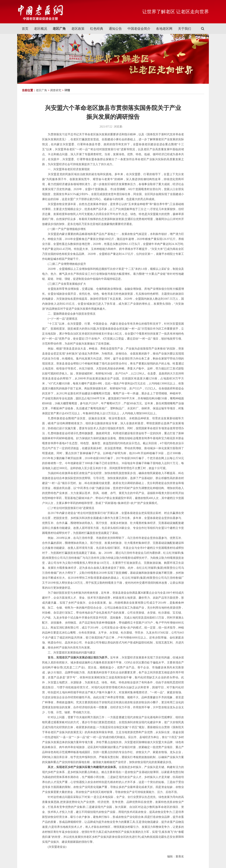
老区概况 (41, 29)
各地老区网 (164, 29)
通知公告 (115, 29)
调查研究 (56, 90)
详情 (67, 90)
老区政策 (78, 29)
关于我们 (185, 29)
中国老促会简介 (139, 29)
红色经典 (97, 29)
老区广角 (59, 29)
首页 (25, 29)
